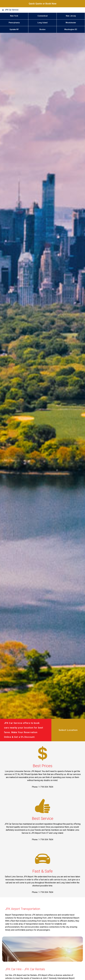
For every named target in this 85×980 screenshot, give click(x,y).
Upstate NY (14, 29)
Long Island (42, 23)
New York (14, 16)
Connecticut (42, 16)
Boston (42, 29)
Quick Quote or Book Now (43, 4)
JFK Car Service (12, 10)
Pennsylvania (14, 23)
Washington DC (71, 29)
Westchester (71, 23)
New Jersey (71, 16)
